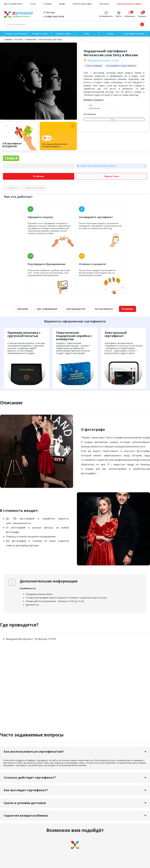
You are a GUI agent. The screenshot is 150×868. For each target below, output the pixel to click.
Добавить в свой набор (33, 188)
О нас (33, 4)
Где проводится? (76, 309)
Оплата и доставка (82, 4)
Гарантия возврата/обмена (26, 816)
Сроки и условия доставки (25, 803)
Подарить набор (63, 34)
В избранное (11, 188)
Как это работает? (13, 4)
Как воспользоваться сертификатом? (34, 751)
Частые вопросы (104, 309)
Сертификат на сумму (134, 34)
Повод (111, 34)
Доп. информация (47, 309)
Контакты (104, 4)
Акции (62, 4)
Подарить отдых (40, 34)
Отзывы (47, 4)
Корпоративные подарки (129, 4)
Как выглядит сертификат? (26, 790)
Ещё (113, 120)
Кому (87, 34)
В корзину (39, 176)
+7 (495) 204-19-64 (54, 16)
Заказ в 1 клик (111, 176)
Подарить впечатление (16, 34)
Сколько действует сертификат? (30, 777)
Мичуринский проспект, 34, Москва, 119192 (104, 60)
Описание (22, 309)
